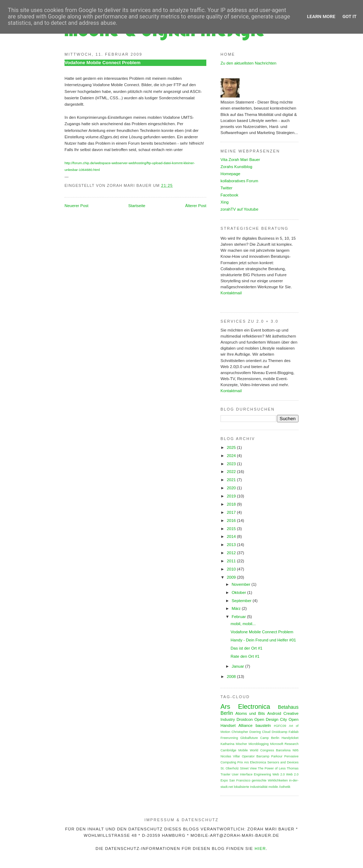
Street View (248, 768)
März (237, 608)
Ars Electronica (245, 706)
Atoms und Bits (250, 713)
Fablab (294, 732)
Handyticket (290, 738)
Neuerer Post (76, 206)
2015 (232, 529)
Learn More (321, 16)
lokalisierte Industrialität (251, 787)
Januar (238, 666)
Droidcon (245, 719)
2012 (232, 553)
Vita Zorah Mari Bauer (240, 160)
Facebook (229, 195)
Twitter (227, 188)
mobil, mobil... (243, 624)
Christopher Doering (246, 732)
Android (274, 713)
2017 (232, 512)
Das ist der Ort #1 (247, 648)
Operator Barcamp (256, 756)
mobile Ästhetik (279, 787)
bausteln (263, 725)
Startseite (137, 206)
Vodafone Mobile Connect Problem (102, 63)
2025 (232, 447)
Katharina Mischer (234, 744)
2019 (232, 496)
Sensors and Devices (283, 762)
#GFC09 (280, 726)
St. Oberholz (230, 768)
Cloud (266, 732)
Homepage (230, 174)
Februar (239, 617)
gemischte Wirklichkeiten (270, 780)
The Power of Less (272, 768)
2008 (232, 677)
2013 (232, 545)
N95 (295, 750)
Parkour (277, 756)
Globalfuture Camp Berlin (260, 738)
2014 (232, 536)
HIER (260, 848)
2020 (232, 488)
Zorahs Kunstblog (236, 167)
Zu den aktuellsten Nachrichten (248, 63)
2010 (232, 569)
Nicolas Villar (230, 756)
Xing (225, 202)
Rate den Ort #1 (245, 656)
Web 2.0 (278, 774)
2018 (232, 504)
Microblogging (259, 744)
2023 (232, 464)
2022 (232, 472)
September (242, 601)
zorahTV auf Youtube (239, 209)
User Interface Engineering (252, 774)
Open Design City (270, 719)
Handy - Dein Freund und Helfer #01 (263, 640)
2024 (232, 456)
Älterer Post (196, 206)
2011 (232, 561)
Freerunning (229, 738)
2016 (232, 521)
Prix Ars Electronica (252, 762)
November (241, 584)
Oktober (239, 592)
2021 (232, 480)
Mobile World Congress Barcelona (264, 750)
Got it (350, 16)
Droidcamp (279, 732)
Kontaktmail (231, 293)
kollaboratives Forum (239, 181)
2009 (232, 577)
